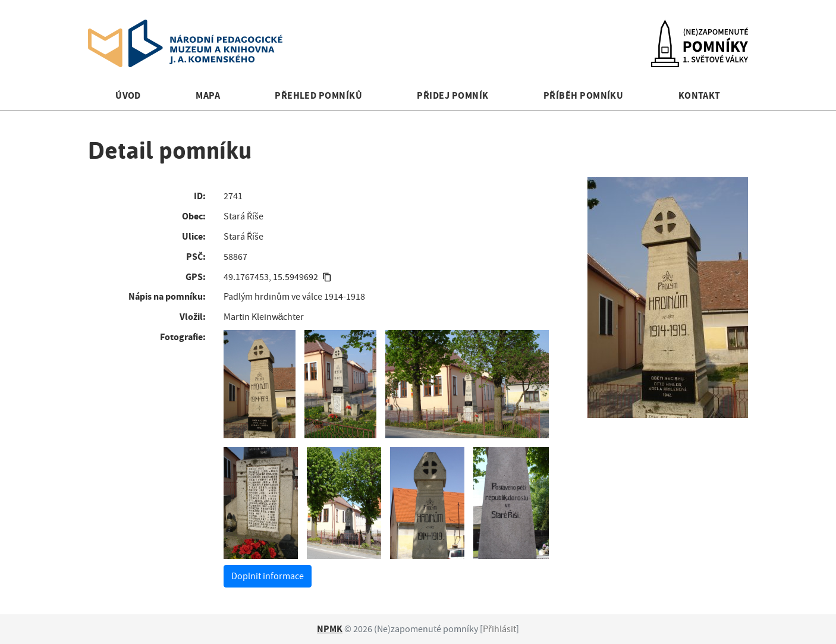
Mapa (208, 95)
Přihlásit (499, 629)
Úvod (128, 95)
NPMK (330, 629)
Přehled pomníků (318, 95)
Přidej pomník (452, 95)
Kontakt (700, 95)
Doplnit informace (268, 576)
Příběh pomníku (584, 95)
